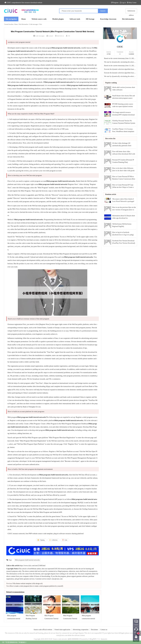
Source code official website (43, 630)
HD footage (90, 19)
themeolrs (104, 639)
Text (41, 24)
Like (66, 540)
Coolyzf (51, 36)
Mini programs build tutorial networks (27, 560)
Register (115, 3)
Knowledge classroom (108, 19)
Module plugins (58, 19)
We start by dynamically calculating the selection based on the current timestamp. (120, 62)
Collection (55, 540)
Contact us (104, 630)
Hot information (128, 19)
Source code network (60, 639)
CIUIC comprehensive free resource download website (23, 3)
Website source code (39, 19)
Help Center (132, 3)
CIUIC (120, 47)
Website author (36, 569)
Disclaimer (94, 630)
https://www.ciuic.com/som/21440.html (33, 566)
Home (23, 19)
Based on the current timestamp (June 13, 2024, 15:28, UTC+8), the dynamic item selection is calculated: (120, 58)
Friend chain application (62, 630)
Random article (111, 194)
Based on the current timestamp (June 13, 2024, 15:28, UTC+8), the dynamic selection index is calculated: (120, 66)
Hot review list (110, 139)
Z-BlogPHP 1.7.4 (94, 639)
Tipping (42, 540)
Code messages (34, 24)
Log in (123, 3)
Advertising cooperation (81, 630)
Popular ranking (111, 83)
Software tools (75, 19)
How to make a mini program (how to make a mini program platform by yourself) (37, 586)
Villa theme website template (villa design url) (28, 584)
